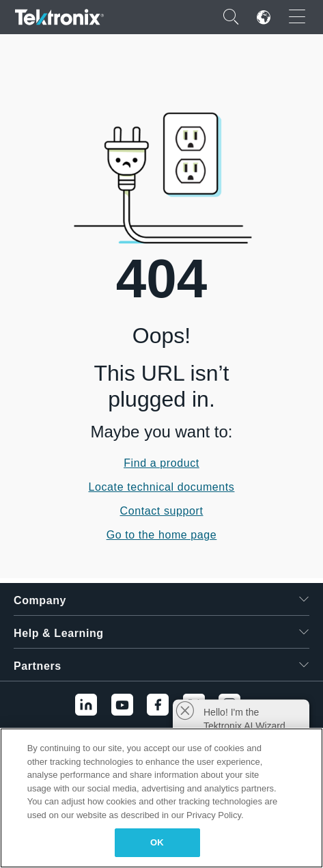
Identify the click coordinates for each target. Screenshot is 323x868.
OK (157, 842)
